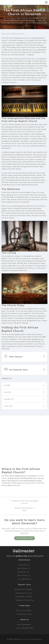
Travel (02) (8, 406)
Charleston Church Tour (25, 600)
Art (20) (7, 385)
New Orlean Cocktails (24, 597)
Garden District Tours (24, 593)
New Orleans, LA (24, 568)
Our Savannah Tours (24, 538)
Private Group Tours (25, 614)
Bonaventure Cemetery (24, 589)
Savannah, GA (24, 565)
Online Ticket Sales (24, 611)
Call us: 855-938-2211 (25, 628)
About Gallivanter (24, 624)
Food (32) (7, 392)
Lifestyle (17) (9, 399)
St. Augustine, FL (25, 579)
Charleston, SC (24, 572)
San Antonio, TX (24, 575)
